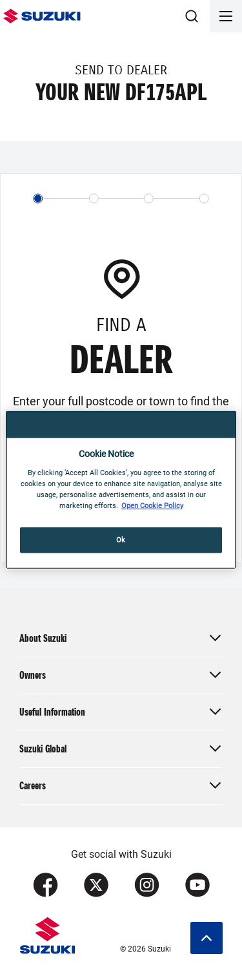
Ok (121, 539)
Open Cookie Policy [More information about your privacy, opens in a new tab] (152, 505)
